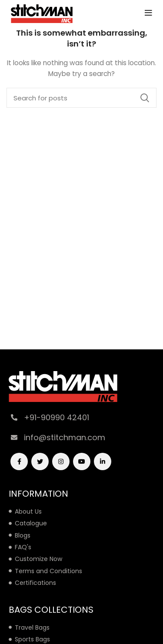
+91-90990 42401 (57, 417)
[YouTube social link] (82, 461)
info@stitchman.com (65, 437)
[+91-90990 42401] (14, 417)
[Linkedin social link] (103, 461)
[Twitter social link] (40, 461)
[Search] (81, 98)
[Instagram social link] (61, 461)
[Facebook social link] (19, 461)
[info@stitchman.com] (14, 437)
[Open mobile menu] (148, 13)
